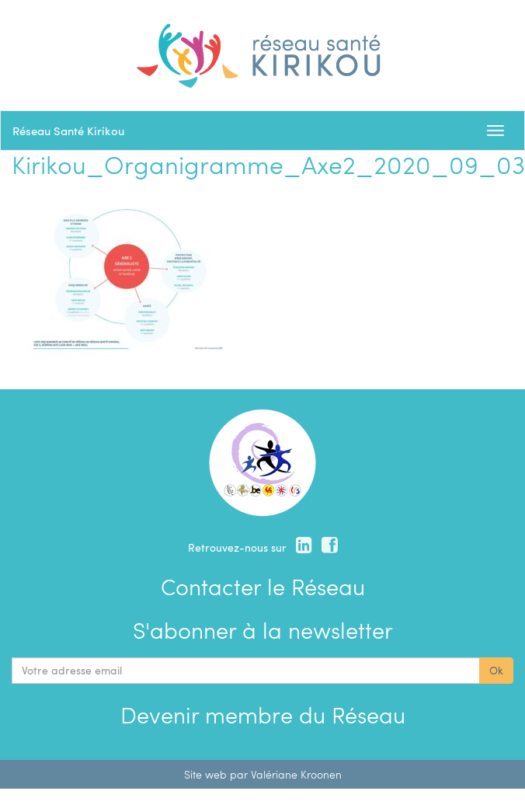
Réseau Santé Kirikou (68, 131)
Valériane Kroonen (296, 774)
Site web (205, 774)
